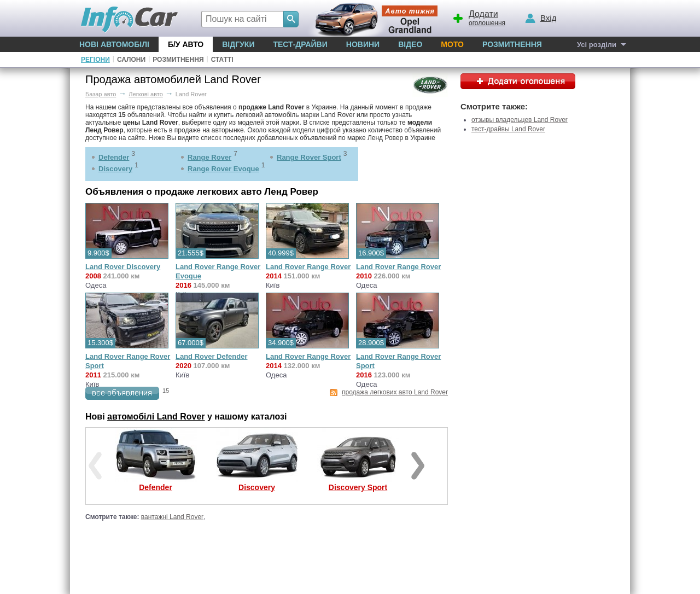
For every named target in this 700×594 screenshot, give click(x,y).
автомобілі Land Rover (156, 417)
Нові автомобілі (114, 44)
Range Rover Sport (309, 157)
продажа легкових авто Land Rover (395, 392)
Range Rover (209, 157)
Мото (452, 44)
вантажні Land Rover (172, 517)
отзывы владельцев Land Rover (520, 120)
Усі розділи (597, 45)
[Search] (291, 19)
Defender (114, 157)
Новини (363, 44)
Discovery (115, 169)
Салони (131, 60)
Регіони (95, 60)
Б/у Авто (186, 44)
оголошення (479, 17)
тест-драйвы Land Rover (508, 129)
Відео (410, 44)
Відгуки (238, 44)
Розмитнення (512, 44)
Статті (222, 60)
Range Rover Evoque (223, 169)
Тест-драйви (300, 44)
